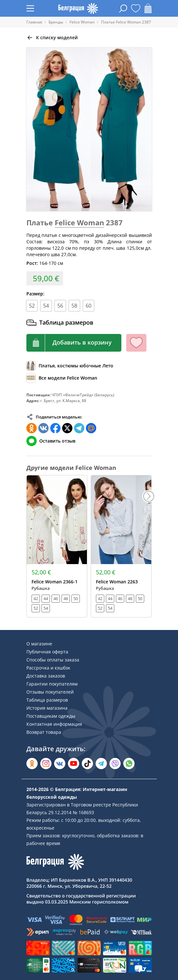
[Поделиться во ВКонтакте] (43, 428)
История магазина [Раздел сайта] (47, 708)
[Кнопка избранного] (136, 343)
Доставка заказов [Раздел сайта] (46, 676)
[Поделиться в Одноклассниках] (32, 428)
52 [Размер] (32, 306)
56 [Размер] (60, 306)
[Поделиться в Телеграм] (79, 428)
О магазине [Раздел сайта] (39, 644)
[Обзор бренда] (62, 378)
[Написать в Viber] (115, 764)
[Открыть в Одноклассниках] (32, 764)
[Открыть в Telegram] (101, 764)
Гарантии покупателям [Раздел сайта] (52, 684)
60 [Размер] (89, 306)
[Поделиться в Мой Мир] (91, 428)
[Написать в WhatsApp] (129, 764)
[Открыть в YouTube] (74, 764)
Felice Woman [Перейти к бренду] (79, 222)
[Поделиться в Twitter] (67, 428)
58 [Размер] (74, 306)
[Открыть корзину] (148, 8)
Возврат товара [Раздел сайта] (44, 732)
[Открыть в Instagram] (46, 764)
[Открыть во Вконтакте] (60, 764)
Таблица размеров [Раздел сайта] (47, 700)
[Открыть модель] (57, 546)
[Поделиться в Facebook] (55, 428)
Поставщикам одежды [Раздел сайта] (51, 716)
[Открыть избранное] (136, 8)
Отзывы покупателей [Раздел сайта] (50, 692)
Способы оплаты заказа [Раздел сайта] (53, 660)
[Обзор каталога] (70, 366)
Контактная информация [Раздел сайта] (54, 724)
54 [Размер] (46, 306)
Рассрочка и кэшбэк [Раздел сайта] (48, 668)
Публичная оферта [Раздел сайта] (47, 652)
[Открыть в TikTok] (87, 764)
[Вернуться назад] (52, 38)
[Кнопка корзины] (74, 343)
